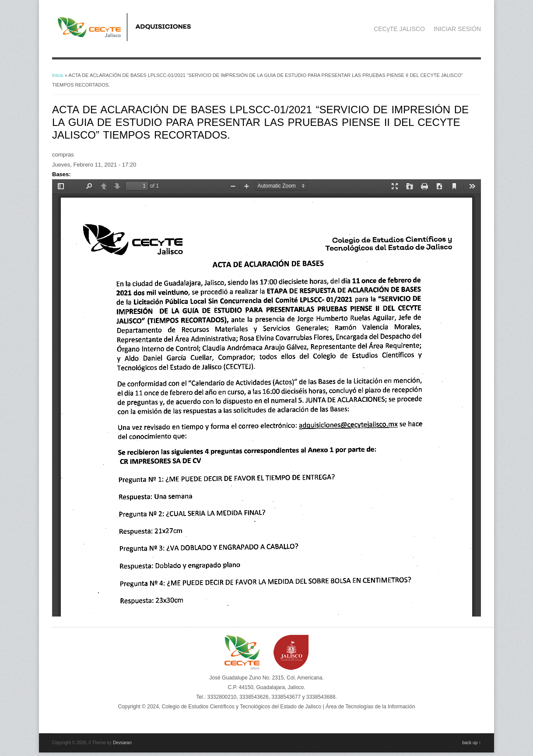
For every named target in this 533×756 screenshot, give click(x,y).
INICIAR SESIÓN (457, 29)
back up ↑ (472, 743)
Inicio (58, 75)
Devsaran (122, 743)
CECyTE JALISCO (399, 29)
